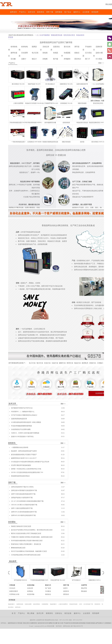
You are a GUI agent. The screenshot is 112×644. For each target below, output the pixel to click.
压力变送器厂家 (88, 604)
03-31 (63, 433)
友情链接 (12, 600)
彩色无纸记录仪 (69, 35)
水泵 (81, 604)
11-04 (63, 512)
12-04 (63, 408)
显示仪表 (67, 47)
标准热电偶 (75, 623)
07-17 (63, 498)
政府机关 (85, 363)
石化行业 (47, 363)
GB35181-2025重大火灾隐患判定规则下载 (24, 505)
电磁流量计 (11, 604)
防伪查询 (97, 604)
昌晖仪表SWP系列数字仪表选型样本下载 (24, 490)
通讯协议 (66, 594)
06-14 (63, 526)
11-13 (63, 508)
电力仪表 (35, 53)
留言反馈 (68, 613)
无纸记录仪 (26, 623)
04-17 (63, 415)
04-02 (63, 429)
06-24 (63, 476)
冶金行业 (55, 363)
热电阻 (56, 53)
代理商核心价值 (14, 594)
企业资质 (86, 12)
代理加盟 (12, 585)
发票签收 (30, 591)
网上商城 (31, 613)
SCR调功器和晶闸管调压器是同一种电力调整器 (26, 422)
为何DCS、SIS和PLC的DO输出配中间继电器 (25, 433)
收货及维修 (31, 585)
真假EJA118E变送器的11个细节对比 (22, 437)
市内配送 (48, 591)
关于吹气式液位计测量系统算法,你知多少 (24, 415)
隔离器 (34, 47)
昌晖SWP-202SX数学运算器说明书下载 (23, 515)
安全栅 (13, 59)
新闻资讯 (41, 12)
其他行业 (93, 363)
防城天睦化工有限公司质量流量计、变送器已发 (26, 544)
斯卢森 (56, 59)
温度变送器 (20, 604)
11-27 (63, 487)
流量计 (24, 59)
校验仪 (77, 53)
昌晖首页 (13, 12)
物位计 (34, 59)
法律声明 (84, 585)
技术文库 (32, 12)
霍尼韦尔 (78, 59)
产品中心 (23, 12)
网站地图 (109, 4)
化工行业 (32, 363)
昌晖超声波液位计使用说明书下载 (22, 498)
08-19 (63, 412)
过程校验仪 (108, 623)
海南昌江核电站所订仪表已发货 (21, 526)
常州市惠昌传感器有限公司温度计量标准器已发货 (27, 541)
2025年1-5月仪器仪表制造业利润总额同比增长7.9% (27, 472)
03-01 (63, 451)
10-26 (63, 515)
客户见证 (68, 12)
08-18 (63, 465)
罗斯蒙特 (67, 59)
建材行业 (62, 363)
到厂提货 (48, 588)
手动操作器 (67, 623)
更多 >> (63, 404)
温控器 (40, 623)
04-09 (63, 419)
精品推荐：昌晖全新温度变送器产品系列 (24, 451)
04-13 (63, 544)
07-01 (63, 472)
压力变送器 (19, 623)
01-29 (63, 455)
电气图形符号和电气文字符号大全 (22, 408)
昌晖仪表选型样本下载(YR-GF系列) (22, 487)
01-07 (63, 490)
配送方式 (48, 585)
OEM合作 (12, 588)
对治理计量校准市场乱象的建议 (21, 465)
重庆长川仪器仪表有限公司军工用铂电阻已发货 (26, 533)
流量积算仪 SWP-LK (95, 580)
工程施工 (100, 363)
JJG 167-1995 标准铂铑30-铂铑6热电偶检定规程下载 (27, 501)
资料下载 (50, 12)
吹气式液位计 (76, 580)
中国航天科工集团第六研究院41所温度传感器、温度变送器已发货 (32, 537)
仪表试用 (30, 588)
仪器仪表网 (28, 604)
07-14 (63, 501)
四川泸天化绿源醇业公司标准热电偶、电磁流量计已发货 (29, 551)
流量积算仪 (34, 623)
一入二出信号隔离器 (42, 35)
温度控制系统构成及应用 (19, 419)
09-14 (63, 458)
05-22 (63, 541)
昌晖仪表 (18, 607)
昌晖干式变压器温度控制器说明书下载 (23, 494)
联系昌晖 (95, 12)
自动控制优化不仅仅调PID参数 (21, 429)
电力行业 (40, 363)
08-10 (63, 469)
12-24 (63, 555)
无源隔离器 (45, 604)
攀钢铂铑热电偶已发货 (18, 548)
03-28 (63, 548)
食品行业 (77, 363)
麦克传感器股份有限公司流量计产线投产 (24, 455)
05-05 (63, 505)
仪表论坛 (59, 613)
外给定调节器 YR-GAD (58, 580)
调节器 (77, 47)
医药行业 (70, 363)
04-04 (63, 426)
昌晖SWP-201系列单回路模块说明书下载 (24, 512)
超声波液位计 (100, 623)
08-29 (63, 462)
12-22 (63, 530)
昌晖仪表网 (9, 12)
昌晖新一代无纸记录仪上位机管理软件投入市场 (26, 469)
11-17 (63, 447)
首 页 (14, 613)
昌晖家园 (59, 12)
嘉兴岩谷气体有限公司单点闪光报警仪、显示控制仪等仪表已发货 (32, 530)
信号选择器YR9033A (20, 580)
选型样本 (66, 591)
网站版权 (84, 591)
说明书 (65, 588)
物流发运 (48, 594)
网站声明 (84, 588)
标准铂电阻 (82, 623)
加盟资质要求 (14, 591)
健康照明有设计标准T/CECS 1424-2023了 (24, 458)
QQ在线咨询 (100, 393)
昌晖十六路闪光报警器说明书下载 (22, 508)
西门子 (88, 59)
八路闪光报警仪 (63, 604)
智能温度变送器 (57, 35)
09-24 (63, 537)
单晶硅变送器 (73, 604)
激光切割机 (37, 604)
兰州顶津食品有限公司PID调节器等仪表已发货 (26, 555)
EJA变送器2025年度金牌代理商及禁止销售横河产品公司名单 (30, 462)
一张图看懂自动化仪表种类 (20, 447)
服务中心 (77, 12)
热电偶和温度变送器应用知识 (20, 476)
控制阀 (45, 59)
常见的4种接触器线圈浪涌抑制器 (22, 426)
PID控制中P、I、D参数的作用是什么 (23, 412)
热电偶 (45, 53)
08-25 (63, 494)
